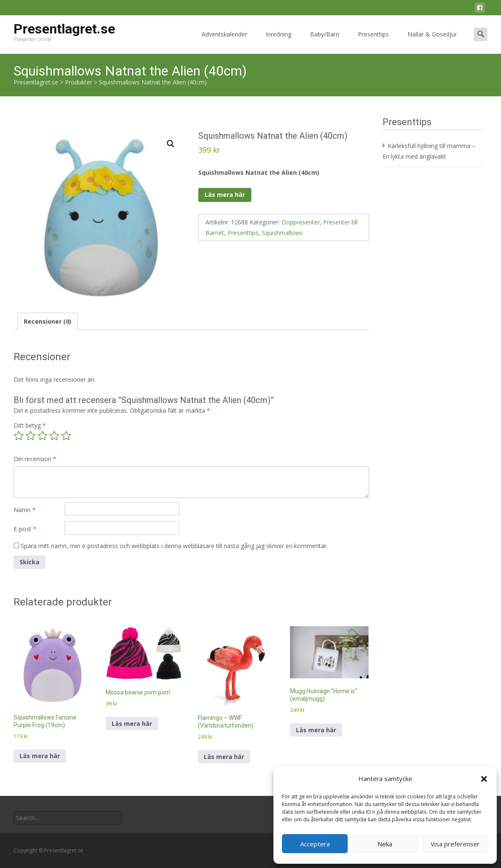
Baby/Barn (325, 42)
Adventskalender (224, 42)
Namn (25, 510)
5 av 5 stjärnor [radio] (66, 436)
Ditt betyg (30, 425)
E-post (25, 529)
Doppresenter (301, 222)
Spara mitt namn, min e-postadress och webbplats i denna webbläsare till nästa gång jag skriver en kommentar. (174, 546)
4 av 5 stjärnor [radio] (54, 436)
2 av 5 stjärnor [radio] (31, 436)
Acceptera (315, 844)
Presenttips (373, 42)
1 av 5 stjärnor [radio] (19, 436)
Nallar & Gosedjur (432, 42)
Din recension (35, 459)
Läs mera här (225, 195)
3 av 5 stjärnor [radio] (42, 436)
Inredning (279, 42)
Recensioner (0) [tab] (48, 321)
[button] (484, 779)
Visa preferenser (455, 844)
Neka (385, 844)
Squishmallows (282, 233)
